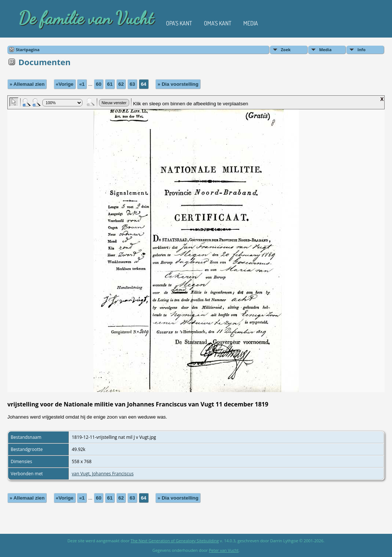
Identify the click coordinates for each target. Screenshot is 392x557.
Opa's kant (179, 23)
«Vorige (65, 84)
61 (110, 84)
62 (121, 84)
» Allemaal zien (27, 84)
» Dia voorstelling (178, 84)
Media (251, 23)
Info (361, 50)
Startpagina (28, 50)
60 (99, 84)
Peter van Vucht (224, 550)
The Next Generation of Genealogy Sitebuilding (175, 541)
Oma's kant (218, 23)
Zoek (286, 50)
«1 (82, 84)
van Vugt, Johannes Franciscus (103, 474)
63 (132, 84)
